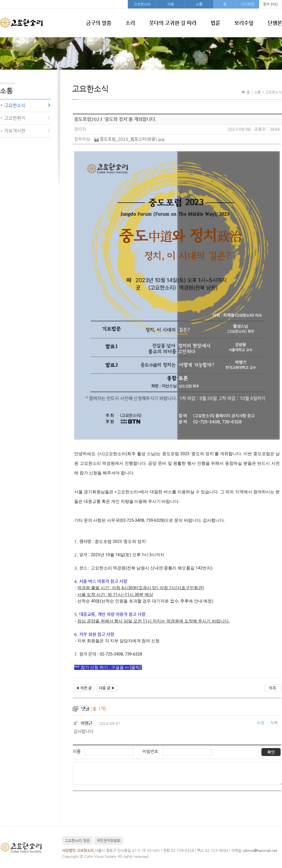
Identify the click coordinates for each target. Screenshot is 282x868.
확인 (271, 752)
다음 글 (107, 688)
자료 (171, 4)
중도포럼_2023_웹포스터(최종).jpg (132, 139)
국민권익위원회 (109, 840)
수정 (261, 723)
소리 (130, 23)
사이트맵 (248, 4)
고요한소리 (142, 4)
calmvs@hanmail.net (260, 850)
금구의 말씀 (99, 23)
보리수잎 (244, 23)
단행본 (275, 23)
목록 (272, 688)
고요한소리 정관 (77, 840)
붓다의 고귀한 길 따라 (173, 23)
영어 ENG (270, 4)
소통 (199, 4)
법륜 (215, 23)
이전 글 (84, 688)
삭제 (274, 723)
